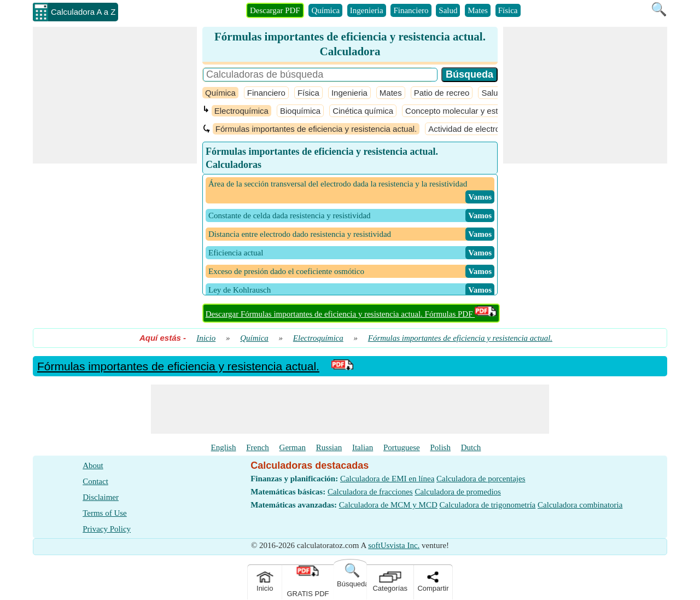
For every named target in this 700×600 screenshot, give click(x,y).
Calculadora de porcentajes (481, 479)
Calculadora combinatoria (580, 505)
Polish (440, 447)
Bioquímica (300, 111)
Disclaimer (101, 497)
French (258, 447)
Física (508, 10)
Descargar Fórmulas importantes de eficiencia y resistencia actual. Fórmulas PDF (351, 314)
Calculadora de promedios (457, 492)
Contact (95, 481)
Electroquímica (241, 111)
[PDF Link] (342, 366)
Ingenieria (367, 10)
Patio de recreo (442, 93)
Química (325, 10)
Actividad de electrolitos (471, 129)
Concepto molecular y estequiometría (473, 111)
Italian (363, 447)
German (293, 447)
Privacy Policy (107, 529)
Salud (448, 10)
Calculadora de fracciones (370, 492)
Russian (329, 447)
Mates (478, 10)
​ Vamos (480, 197)
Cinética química (363, 111)
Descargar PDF (275, 10)
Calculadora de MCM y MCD (388, 505)
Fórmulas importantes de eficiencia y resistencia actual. (316, 129)
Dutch (471, 447)
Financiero (411, 10)
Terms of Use (105, 513)
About (93, 465)
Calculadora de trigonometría (488, 505)
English (224, 447)
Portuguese (402, 447)
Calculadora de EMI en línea (387, 479)
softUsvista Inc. (394, 545)
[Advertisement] (115, 95)
